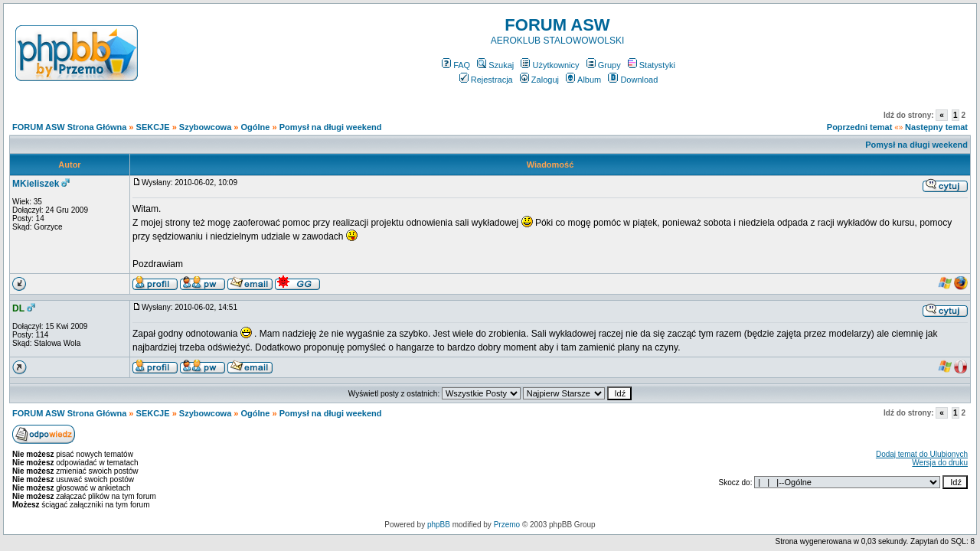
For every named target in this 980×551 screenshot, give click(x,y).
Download (633, 80)
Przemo (507, 525)
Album (583, 80)
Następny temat (936, 127)
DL (18, 308)
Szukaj (495, 65)
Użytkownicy (550, 65)
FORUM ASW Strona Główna (69, 127)
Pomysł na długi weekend (331, 127)
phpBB (439, 525)
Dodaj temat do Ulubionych (922, 454)
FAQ (456, 65)
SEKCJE (153, 127)
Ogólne (256, 127)
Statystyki (652, 65)
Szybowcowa (205, 127)
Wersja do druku (940, 463)
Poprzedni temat (860, 127)
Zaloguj (539, 80)
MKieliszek (36, 184)
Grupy (604, 65)
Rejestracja (486, 80)
